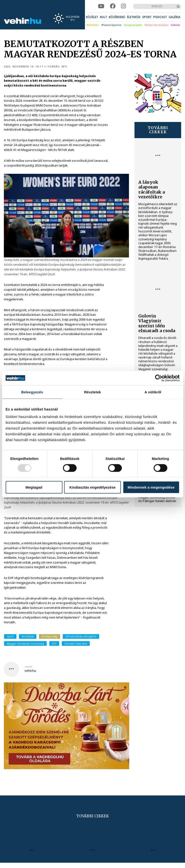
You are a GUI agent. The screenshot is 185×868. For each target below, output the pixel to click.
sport (10, 636)
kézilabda (28, 636)
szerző (28, 667)
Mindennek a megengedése (151, 487)
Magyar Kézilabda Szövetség (25, 643)
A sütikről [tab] (153, 392)
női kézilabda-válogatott (81, 636)
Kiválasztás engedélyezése (93, 487)
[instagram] (123, 6)
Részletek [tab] (92, 392)
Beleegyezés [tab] (32, 392)
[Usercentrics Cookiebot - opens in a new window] (158, 378)
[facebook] (113, 6)
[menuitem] (92, 17)
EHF (54, 643)
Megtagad (34, 487)
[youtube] (101, 6)
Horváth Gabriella (76, 643)
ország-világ (50, 636)
